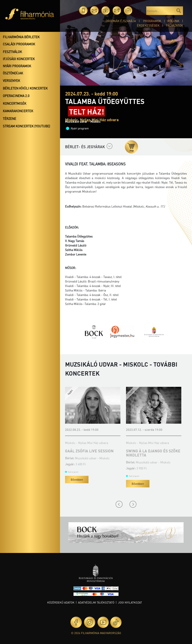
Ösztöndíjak (13, 73)
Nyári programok (17, 66)
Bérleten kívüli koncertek (25, 88)
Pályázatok (174, 25)
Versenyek (11, 81)
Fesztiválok (12, 52)
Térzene (9, 119)
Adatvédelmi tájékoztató (96, 602)
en (139, 10)
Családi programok (19, 44)
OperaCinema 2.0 (16, 96)
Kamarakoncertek (18, 111)
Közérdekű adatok (61, 602)
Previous (119, 504)
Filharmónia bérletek (21, 37)
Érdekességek (148, 25)
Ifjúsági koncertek (19, 59)
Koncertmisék (15, 103)
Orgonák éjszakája (121, 21)
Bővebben (77, 480)
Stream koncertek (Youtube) (26, 126)
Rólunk (173, 21)
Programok (152, 21)
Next (133, 504)
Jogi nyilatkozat (130, 602)
